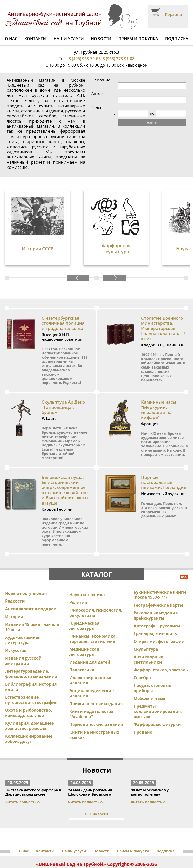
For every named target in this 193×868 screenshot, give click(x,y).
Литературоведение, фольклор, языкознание (31, 648)
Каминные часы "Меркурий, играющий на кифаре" (159, 384)
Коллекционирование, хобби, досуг (29, 713)
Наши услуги (69, 39)
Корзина (173, 14)
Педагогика (82, 644)
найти (153, 122)
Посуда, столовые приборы (152, 662)
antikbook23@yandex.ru (120, 851)
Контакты (35, 39)
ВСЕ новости (97, 788)
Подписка (177, 39)
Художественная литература (23, 614)
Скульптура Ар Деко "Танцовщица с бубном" (63, 381)
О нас (11, 39)
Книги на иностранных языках (94, 709)
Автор (124, 94)
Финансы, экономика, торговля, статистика (93, 613)
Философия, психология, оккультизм (96, 587)
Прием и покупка (138, 39)
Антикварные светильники (148, 634)
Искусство (16, 625)
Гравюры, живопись (155, 608)
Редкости (15, 575)
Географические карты (158, 579)
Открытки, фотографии (159, 616)
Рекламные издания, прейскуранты (156, 590)
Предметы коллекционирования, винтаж (158, 686)
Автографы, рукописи (157, 600)
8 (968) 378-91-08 (118, 59)
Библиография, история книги (31, 661)
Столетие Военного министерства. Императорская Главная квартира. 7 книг (163, 303)
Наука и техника (87, 569)
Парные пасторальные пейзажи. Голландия (164, 457)
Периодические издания (96, 699)
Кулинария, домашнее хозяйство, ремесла (29, 700)
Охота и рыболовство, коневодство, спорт (29, 687)
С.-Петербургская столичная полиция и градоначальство (63, 297)
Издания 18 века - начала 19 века (32, 601)
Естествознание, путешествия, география (31, 674)
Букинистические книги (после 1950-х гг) (160, 569)
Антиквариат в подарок (31, 583)
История (14, 591)
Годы (123, 107)
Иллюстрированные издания (91, 655)
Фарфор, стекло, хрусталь (161, 644)
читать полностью (22, 776)
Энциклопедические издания (91, 668)
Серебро (142, 652)
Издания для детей (90, 637)
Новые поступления (26, 568)
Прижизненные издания (96, 678)
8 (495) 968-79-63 (85, 59)
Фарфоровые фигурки (157, 699)
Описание (128, 80)
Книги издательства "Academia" (91, 688)
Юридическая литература (84, 600)
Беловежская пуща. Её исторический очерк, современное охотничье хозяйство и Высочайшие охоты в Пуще (65, 464)
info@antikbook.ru (81, 851)
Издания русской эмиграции (23, 635)
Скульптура (146, 623)
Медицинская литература (84, 626)
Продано (143, 707)
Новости (101, 39)
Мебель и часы (150, 673)
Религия (78, 577)
